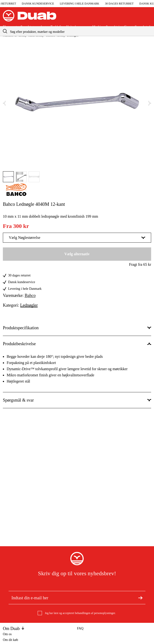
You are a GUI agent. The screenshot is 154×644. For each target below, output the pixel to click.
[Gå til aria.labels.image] (8, 177)
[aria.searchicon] (5, 31)
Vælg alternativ (77, 254)
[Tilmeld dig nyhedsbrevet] (140, 597)
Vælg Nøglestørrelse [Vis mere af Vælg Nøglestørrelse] (77, 238)
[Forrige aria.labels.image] (4, 103)
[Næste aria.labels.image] (150, 103)
